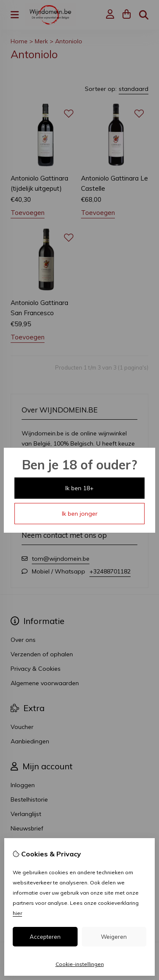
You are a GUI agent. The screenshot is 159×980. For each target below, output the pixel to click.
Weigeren (114, 937)
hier (17, 913)
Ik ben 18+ (79, 488)
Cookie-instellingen (80, 964)
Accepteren (45, 937)
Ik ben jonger (80, 514)
